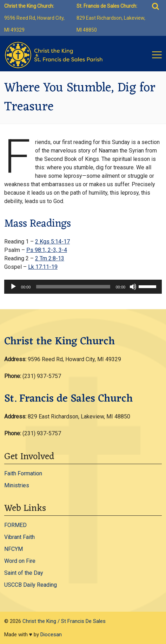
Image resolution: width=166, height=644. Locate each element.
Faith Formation (23, 473)
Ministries (17, 485)
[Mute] (133, 287)
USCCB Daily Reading (31, 585)
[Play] (13, 287)
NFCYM (14, 549)
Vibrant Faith (19, 537)
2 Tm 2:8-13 (50, 258)
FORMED (15, 525)
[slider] (73, 287)
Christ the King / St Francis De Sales (64, 621)
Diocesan (51, 635)
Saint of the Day (24, 573)
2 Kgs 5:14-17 (52, 242)
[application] (83, 287)
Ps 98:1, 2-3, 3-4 (47, 250)
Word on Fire (20, 561)
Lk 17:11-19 (43, 267)
